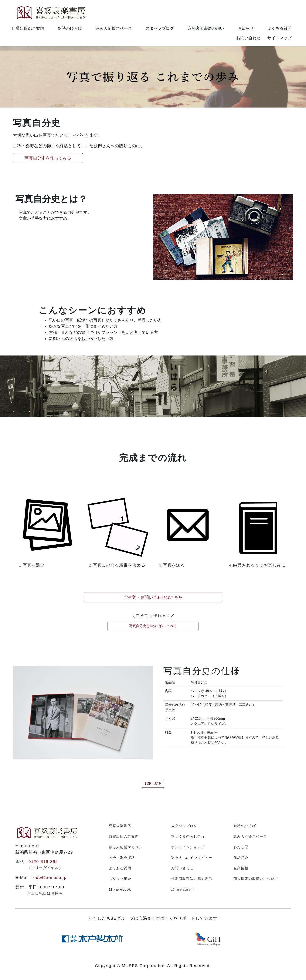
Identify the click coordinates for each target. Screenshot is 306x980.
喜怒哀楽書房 (120, 826)
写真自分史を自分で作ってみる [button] (153, 626)
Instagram (182, 889)
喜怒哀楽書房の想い (206, 28)
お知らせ (246, 28)
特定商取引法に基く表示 (192, 879)
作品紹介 (241, 858)
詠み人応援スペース (114, 28)
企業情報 (241, 868)
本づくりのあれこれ (188, 836)
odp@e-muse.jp (50, 877)
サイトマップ (279, 38)
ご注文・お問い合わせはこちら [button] (153, 597)
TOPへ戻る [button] (153, 784)
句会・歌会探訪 (122, 858)
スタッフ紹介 (120, 879)
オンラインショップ (188, 847)
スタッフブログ (160, 28)
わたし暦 (241, 847)
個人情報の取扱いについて (256, 879)
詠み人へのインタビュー (192, 858)
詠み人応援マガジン (126, 847)
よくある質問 (279, 28)
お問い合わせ (248, 38)
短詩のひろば (70, 28)
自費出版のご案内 (28, 28)
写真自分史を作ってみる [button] (48, 158)
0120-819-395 (43, 862)
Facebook (120, 889)
